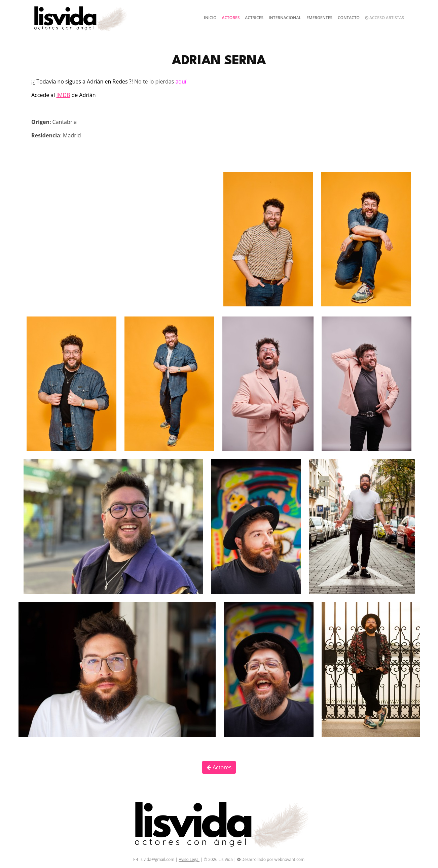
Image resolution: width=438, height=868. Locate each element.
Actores (231, 18)
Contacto (349, 18)
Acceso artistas (385, 18)
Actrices (254, 18)
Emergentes (319, 18)
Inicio (210, 18)
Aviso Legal (189, 859)
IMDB (63, 95)
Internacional (285, 18)
